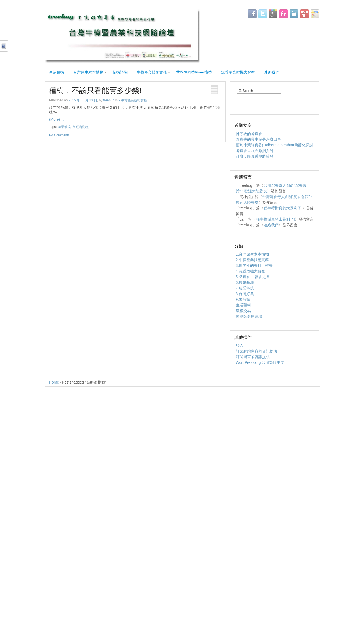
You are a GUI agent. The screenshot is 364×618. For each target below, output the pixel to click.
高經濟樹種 (80, 127)
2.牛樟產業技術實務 (133, 100)
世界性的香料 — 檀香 (194, 72)
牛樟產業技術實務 (152, 72)
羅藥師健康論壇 (249, 316)
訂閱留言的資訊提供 (253, 357)
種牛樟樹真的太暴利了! (283, 208)
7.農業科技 (245, 288)
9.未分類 (243, 299)
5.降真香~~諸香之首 (253, 277)
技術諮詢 (120, 72)
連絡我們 (272, 72)
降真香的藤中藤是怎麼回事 (258, 139)
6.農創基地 (245, 282)
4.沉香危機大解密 (251, 271)
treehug (109, 100)
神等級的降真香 (249, 134)
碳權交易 (243, 311)
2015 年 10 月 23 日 (83, 100)
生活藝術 (57, 72)
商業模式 (64, 127)
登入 (240, 346)
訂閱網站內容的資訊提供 (257, 351)
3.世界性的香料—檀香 (254, 265)
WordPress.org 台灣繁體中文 (260, 362)
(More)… (56, 119)
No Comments (59, 135)
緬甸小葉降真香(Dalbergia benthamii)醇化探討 (275, 145)
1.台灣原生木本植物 (253, 254)
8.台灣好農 (245, 294)
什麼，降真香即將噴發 (255, 156)
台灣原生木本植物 (88, 72)
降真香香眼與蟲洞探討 (255, 151)
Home (54, 382)
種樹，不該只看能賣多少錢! (95, 90)
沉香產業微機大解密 (238, 72)
